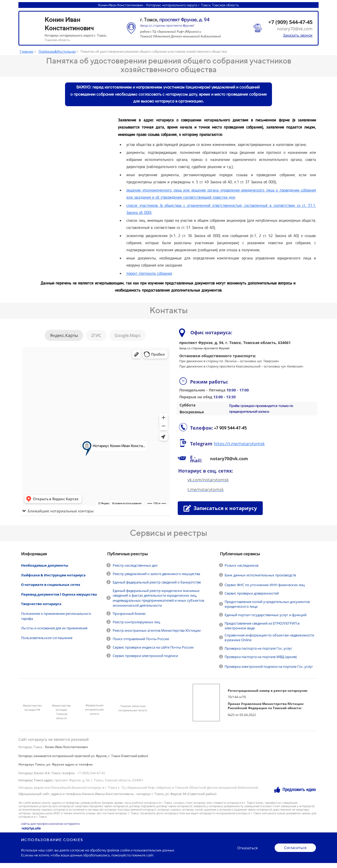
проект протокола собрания (149, 274)
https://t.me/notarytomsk (239, 444)
